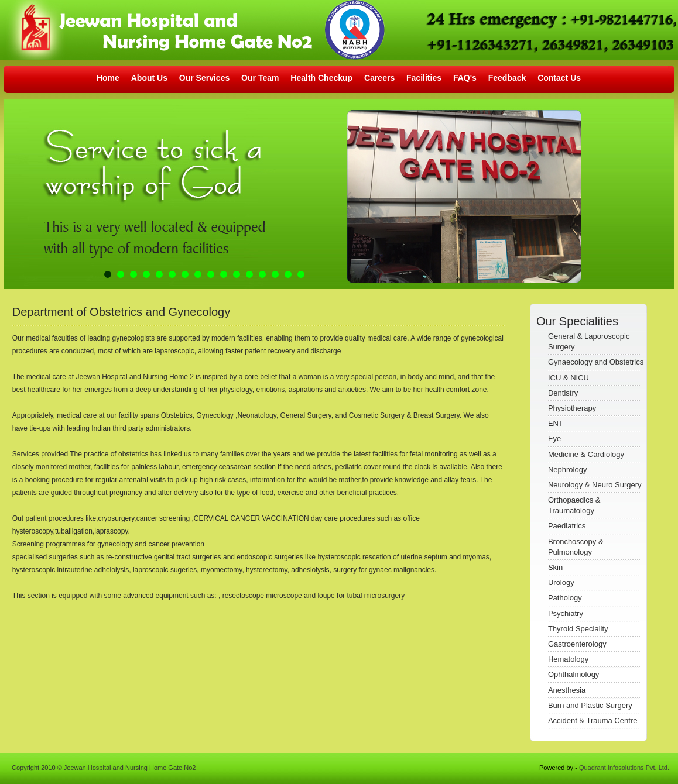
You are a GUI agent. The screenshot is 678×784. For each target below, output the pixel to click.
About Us (149, 78)
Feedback (507, 78)
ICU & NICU (569, 378)
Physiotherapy (572, 408)
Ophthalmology (573, 674)
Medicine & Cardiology (586, 454)
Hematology (568, 659)
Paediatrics (567, 526)
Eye (554, 439)
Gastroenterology (577, 644)
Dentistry (563, 393)
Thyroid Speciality (578, 629)
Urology (561, 582)
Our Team (261, 78)
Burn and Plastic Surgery (590, 705)
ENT (556, 423)
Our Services (204, 78)
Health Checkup (321, 78)
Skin (555, 567)
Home (108, 78)
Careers (379, 78)
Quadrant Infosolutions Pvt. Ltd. (624, 768)
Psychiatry (566, 613)
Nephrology (568, 470)
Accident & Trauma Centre (593, 721)
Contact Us (559, 78)
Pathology (565, 598)
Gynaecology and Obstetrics (596, 362)
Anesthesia (567, 690)
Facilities (424, 78)
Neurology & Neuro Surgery (595, 485)
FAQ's (465, 78)
